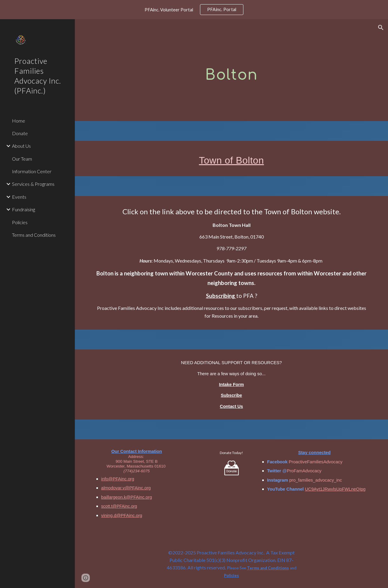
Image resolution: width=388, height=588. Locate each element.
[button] (381, 28)
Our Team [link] (22, 159)
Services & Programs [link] (33, 184)
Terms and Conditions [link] (34, 235)
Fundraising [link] (24, 209)
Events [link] (19, 197)
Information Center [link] (32, 171)
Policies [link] (20, 222)
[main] (231, 70)
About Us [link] (21, 146)
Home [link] (19, 121)
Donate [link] (20, 133)
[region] (194, 10)
